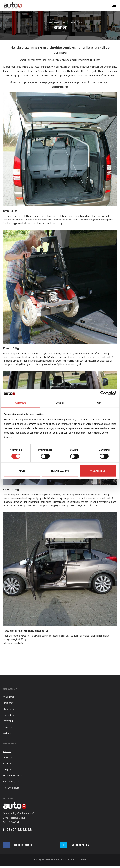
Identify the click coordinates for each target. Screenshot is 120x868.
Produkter (71, 23)
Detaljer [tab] (60, 403)
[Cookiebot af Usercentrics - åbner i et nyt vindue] (103, 393)
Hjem (40, 23)
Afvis (22, 471)
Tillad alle (98, 471)
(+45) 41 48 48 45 (17, 832)
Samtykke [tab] (21, 403)
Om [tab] (99, 403)
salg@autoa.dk (18, 820)
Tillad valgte (60, 471)
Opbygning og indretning (54, 23)
